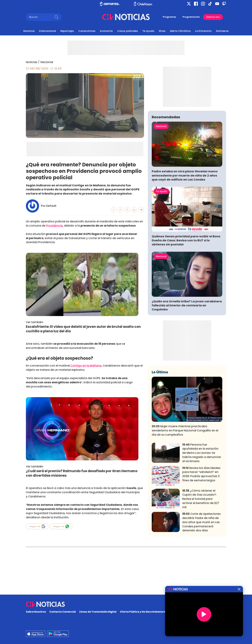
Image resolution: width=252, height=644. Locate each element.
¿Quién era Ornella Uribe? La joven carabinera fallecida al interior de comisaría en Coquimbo (187, 353)
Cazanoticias (87, 31)
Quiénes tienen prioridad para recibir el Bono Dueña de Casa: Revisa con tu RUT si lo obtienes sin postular (186, 288)
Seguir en (37, 526)
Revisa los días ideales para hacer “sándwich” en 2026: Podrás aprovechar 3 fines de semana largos (201, 522)
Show (162, 31)
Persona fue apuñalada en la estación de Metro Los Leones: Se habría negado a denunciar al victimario (202, 501)
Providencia (54, 226)
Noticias (32, 62)
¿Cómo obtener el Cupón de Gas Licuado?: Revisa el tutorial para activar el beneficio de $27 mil (201, 546)
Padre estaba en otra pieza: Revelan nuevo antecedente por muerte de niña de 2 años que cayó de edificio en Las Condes (185, 223)
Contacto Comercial (63, 612)
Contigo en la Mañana (86, 366)
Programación (191, 17)
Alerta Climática (180, 31)
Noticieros (222, 31)
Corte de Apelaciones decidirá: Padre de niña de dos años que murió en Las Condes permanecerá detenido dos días (201, 570)
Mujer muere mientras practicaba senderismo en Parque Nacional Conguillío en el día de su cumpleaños (185, 478)
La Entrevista (203, 31)
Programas (169, 17)
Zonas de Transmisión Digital (98, 612)
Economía (106, 31)
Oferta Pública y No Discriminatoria (143, 612)
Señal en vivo (213, 17)
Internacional (47, 31)
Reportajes (67, 31)
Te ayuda (148, 31)
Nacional (29, 31)
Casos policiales (128, 31)
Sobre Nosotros (36, 612)
